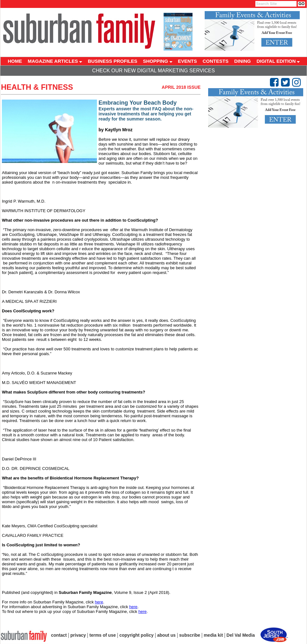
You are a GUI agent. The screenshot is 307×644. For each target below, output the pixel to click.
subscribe (190, 635)
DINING (243, 61)
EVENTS (188, 61)
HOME (15, 61)
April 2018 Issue (181, 87)
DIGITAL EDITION (278, 61)
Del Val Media (241, 635)
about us (166, 635)
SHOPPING (157, 61)
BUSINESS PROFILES (112, 61)
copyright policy (137, 635)
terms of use (102, 635)
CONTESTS (216, 61)
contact (59, 635)
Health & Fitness (37, 87)
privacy (78, 635)
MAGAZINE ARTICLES (55, 61)
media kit (213, 635)
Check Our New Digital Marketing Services (153, 71)
